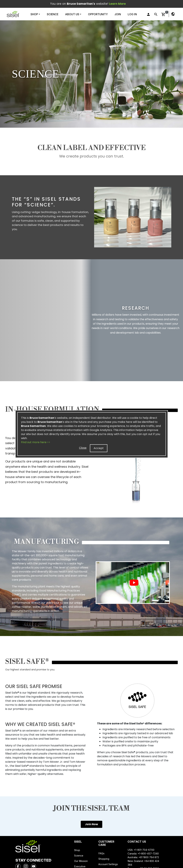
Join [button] (118, 14)
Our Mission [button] (81, 861)
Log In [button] (132, 14)
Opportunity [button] (98, 14)
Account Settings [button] (108, 864)
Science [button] (53, 14)
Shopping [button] (104, 859)
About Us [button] (72, 14)
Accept (99, 448)
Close (83, 448)
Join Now (91, 824)
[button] (13, 14)
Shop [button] (35, 14)
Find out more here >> (36, 442)
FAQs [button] (101, 853)
